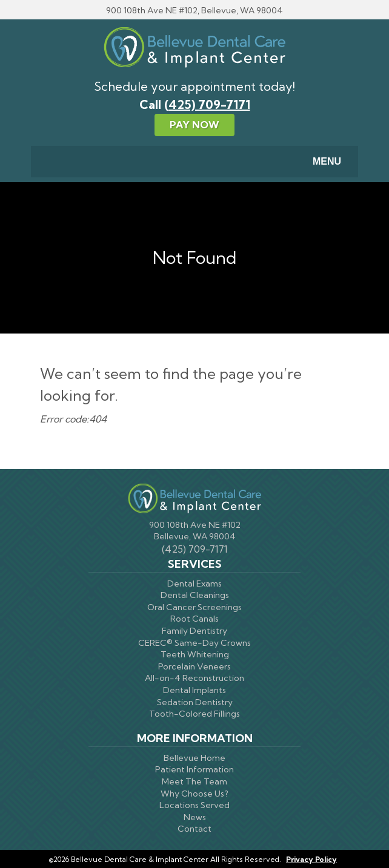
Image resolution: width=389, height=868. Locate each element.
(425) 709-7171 (207, 104)
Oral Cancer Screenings (194, 607)
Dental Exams (194, 584)
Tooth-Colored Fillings (194, 714)
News (195, 817)
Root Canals (194, 619)
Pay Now (194, 125)
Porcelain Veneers (194, 666)
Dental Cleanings (195, 595)
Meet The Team (194, 781)
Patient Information (194, 769)
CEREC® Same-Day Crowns (194, 643)
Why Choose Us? (194, 794)
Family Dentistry (194, 631)
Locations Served (194, 805)
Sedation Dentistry (195, 702)
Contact (194, 829)
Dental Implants (194, 690)
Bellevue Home (194, 758)
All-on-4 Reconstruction (194, 678)
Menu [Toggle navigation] (320, 162)
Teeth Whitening (195, 654)
